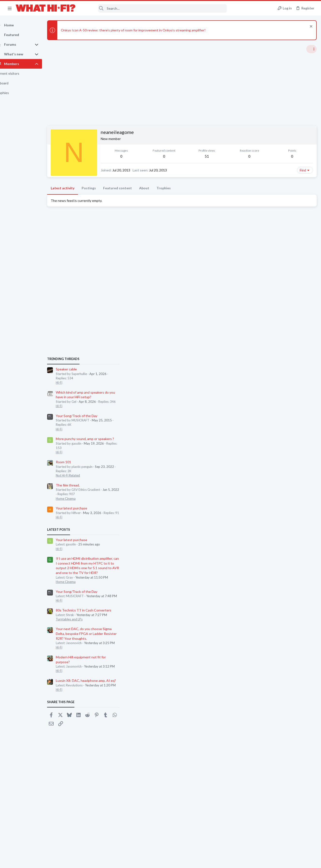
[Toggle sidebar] (311, 49)
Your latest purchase (268, 423)
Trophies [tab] (172, 200)
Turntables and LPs (266, 533)
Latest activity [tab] (71, 200)
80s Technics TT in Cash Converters (280, 524)
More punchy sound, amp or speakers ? (282, 353)
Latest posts (255, 444)
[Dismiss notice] (310, 27)
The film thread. (264, 399)
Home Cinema (262, 413)
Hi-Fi (256, 297)
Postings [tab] (97, 200)
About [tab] (153, 200)
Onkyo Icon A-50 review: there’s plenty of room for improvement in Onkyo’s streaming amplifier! (142, 30)
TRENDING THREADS (260, 273)
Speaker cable (263, 283)
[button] (10, 8)
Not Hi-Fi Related (264, 390)
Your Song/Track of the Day (273, 330)
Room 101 (260, 376)
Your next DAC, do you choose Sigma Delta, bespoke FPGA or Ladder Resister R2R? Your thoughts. (283, 548)
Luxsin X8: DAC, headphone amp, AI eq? (282, 595)
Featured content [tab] (126, 200)
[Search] (154, 8)
